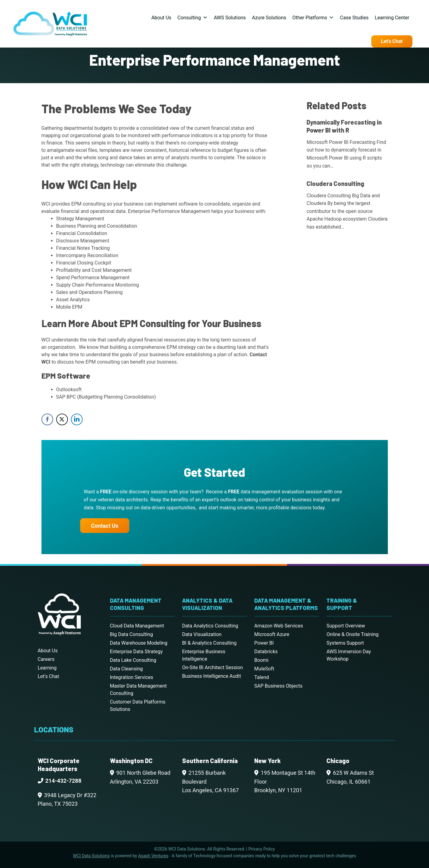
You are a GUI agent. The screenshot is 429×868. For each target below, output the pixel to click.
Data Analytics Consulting (210, 626)
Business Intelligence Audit (212, 676)
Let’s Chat (49, 676)
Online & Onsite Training (352, 634)
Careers (46, 659)
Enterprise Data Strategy (136, 652)
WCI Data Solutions (92, 856)
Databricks (266, 652)
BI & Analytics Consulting (209, 643)
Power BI (264, 643)
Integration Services (132, 677)
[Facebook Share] (47, 419)
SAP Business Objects (278, 686)
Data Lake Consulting (133, 660)
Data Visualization (202, 634)
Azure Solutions (269, 18)
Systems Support (345, 643)
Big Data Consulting (131, 634)
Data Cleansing (126, 669)
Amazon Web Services (279, 626)
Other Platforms (313, 18)
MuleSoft (264, 669)
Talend (262, 677)
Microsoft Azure (272, 634)
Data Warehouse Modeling (139, 643)
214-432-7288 (63, 781)
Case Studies (354, 18)
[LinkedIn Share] (77, 419)
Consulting (193, 18)
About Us (161, 18)
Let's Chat (392, 41)
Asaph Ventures (153, 856)
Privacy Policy (262, 849)
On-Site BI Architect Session (213, 667)
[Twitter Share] (62, 419)
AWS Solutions (230, 18)
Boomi (261, 660)
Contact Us (105, 525)
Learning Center (392, 18)
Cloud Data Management (137, 626)
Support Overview (346, 626)
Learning (47, 668)
